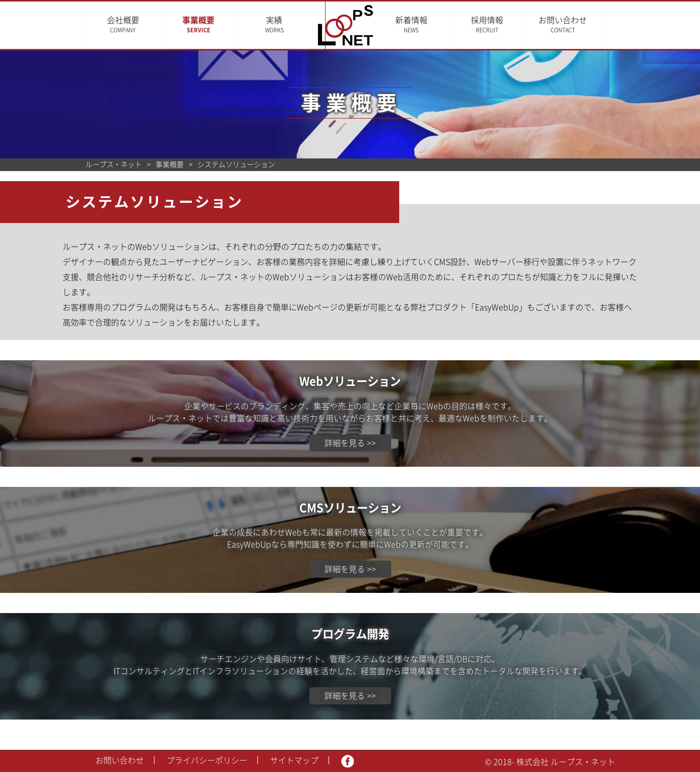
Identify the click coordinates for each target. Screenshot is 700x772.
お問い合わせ (577, 24)
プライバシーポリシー (207, 760)
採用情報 (501, 24)
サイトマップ (294, 760)
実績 (274, 24)
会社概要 (123, 24)
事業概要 (198, 24)
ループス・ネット (114, 164)
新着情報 (425, 24)
